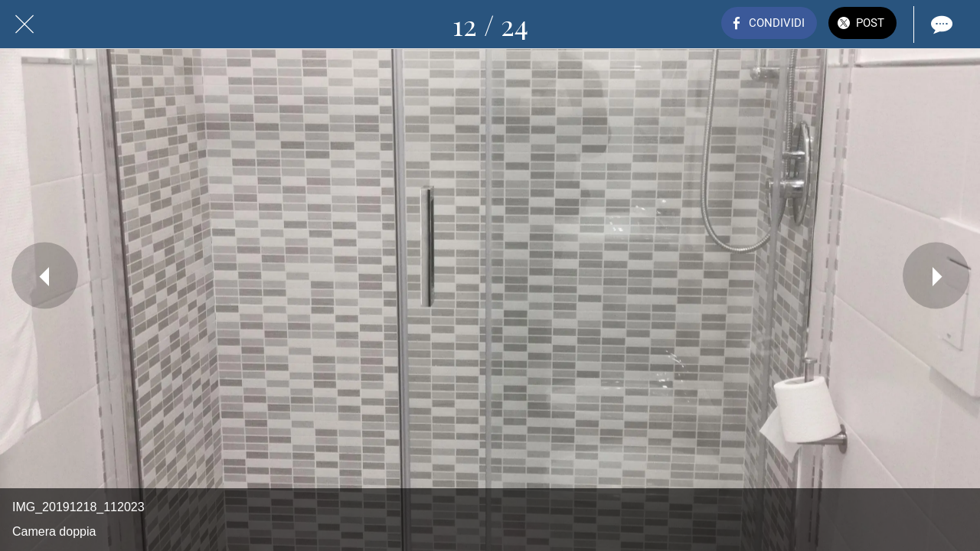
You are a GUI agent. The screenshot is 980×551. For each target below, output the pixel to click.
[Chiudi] (24, 24)
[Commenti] (940, 24)
